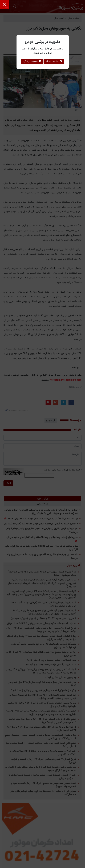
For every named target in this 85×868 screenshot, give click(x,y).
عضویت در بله (54, 61)
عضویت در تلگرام (32, 61)
